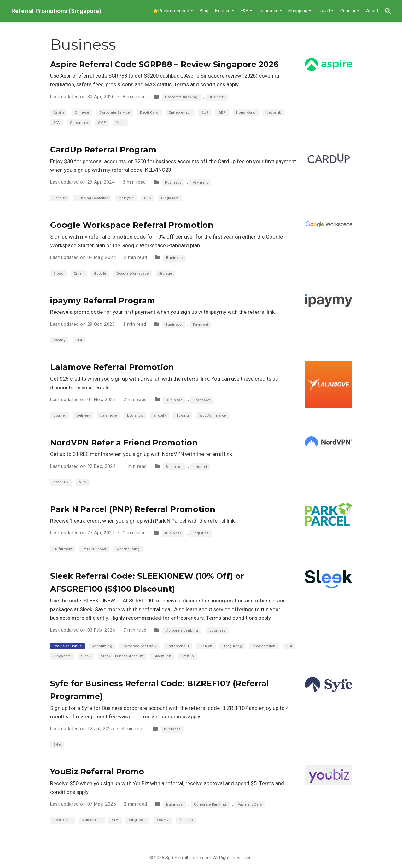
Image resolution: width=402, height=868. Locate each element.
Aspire (59, 113)
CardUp (60, 198)
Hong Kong (246, 113)
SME (102, 123)
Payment (200, 183)
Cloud (58, 274)
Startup (188, 656)
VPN (83, 482)
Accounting (102, 646)
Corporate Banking (181, 97)
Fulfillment (63, 549)
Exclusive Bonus (68, 646)
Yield (120, 123)
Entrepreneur (180, 113)
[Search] (388, 11)
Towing (183, 415)
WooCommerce (213, 415)
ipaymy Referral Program (103, 301)
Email (79, 274)
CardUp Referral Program (103, 150)
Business (217, 97)
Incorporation (264, 646)
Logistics (135, 415)
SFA (57, 123)
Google (100, 274)
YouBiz (163, 820)
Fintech (206, 646)
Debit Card (149, 113)
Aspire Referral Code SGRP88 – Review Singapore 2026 (164, 64)
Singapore (79, 123)
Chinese (82, 113)
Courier (60, 415)
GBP (222, 113)
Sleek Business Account (122, 656)
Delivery (83, 415)
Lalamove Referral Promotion (112, 367)
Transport (202, 400)
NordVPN (61, 482)
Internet (200, 467)
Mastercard (92, 820)
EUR (205, 113)
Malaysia (126, 198)
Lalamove (109, 415)
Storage (166, 274)
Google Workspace (132, 274)
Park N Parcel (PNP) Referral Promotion (133, 509)
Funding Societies (93, 198)
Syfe (57, 745)
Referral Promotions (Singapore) (56, 11)
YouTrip (186, 820)
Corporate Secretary (140, 646)
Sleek (86, 656)
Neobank (273, 113)
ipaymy (59, 340)
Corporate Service (115, 113)
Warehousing (128, 549)
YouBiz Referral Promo (97, 772)
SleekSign (162, 656)
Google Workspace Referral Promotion (132, 225)
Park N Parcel (94, 549)
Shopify (160, 415)
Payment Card (250, 805)
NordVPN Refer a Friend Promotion (124, 443)
